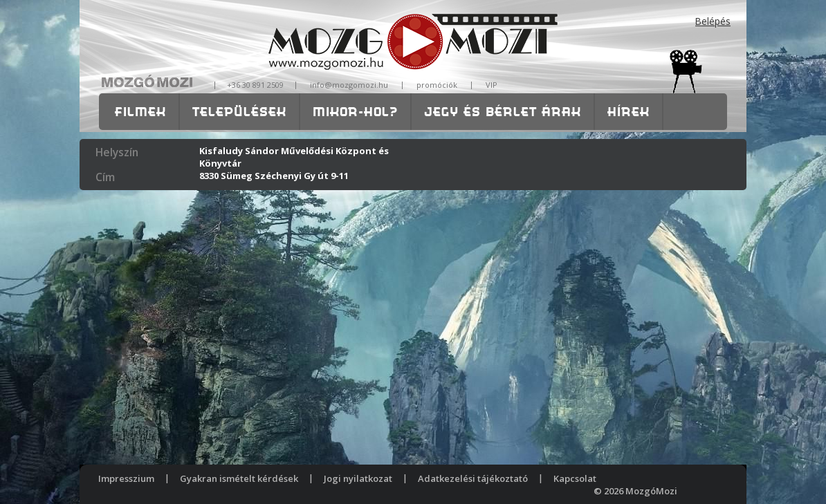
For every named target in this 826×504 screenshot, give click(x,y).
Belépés (713, 21)
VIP (492, 85)
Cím (105, 177)
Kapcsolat (575, 478)
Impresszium (126, 478)
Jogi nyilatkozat (358, 478)
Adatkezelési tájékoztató (473, 478)
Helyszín (117, 152)
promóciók (437, 85)
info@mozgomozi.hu (349, 85)
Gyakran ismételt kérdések (239, 478)
